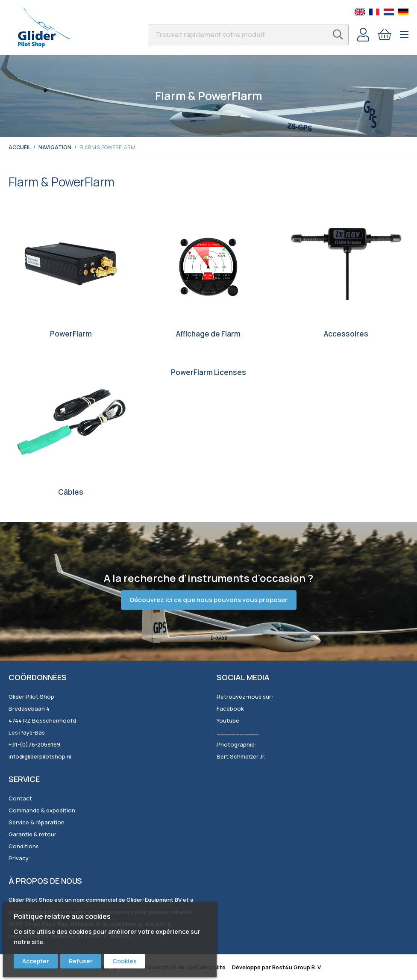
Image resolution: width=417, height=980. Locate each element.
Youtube (228, 720)
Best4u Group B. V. (297, 967)
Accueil (19, 147)
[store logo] (44, 27)
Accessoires (346, 334)
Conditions (24, 846)
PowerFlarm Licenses (208, 372)
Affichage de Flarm (208, 334)
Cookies (125, 961)
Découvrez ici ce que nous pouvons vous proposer (209, 600)
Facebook (230, 708)
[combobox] (249, 35)
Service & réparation (37, 822)
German (403, 12)
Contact (20, 798)
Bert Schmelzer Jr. (241, 756)
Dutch (389, 12)
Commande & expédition (42, 810)
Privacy (19, 858)
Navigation (55, 147)
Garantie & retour (32, 834)
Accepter (36, 961)
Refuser (81, 961)
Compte (363, 35)
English (360, 12)
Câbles (71, 492)
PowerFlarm (71, 334)
